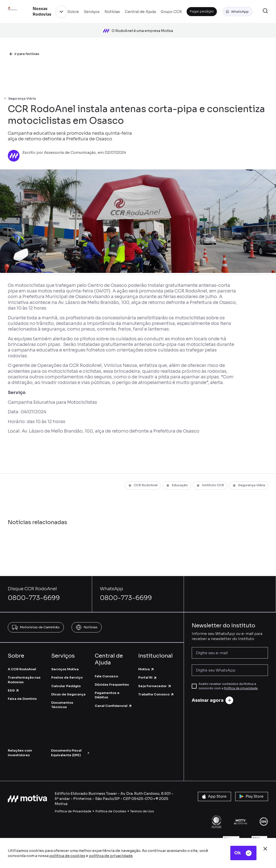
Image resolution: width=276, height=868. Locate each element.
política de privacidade (111, 856)
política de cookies (67, 856)
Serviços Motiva (65, 659)
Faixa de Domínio (22, 688)
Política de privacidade (241, 678)
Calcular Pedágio (66, 676)
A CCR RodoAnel (22, 659)
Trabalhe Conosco (156, 684)
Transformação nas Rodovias (24, 669)
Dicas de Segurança (68, 684)
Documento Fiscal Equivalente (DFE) (70, 742)
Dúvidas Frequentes (112, 674)
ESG (14, 680)
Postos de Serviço (67, 667)
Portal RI (148, 667)
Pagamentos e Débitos (107, 685)
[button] (238, 12)
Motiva (146, 659)
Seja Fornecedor (155, 676)
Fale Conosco (106, 666)
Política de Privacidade (73, 801)
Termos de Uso (142, 801)
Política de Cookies (111, 801)
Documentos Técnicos (62, 694)
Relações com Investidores (20, 742)
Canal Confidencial (113, 695)
